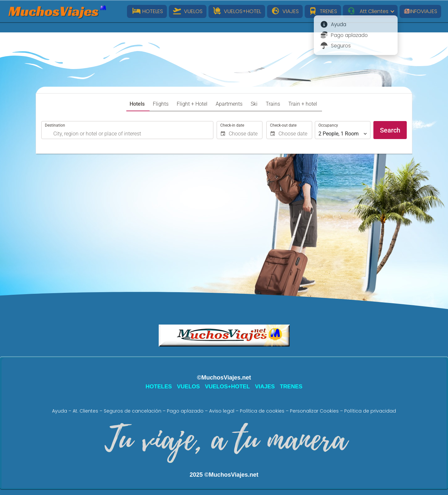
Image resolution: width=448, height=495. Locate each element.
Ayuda (60, 411)
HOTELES (147, 11)
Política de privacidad (370, 411)
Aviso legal (222, 411)
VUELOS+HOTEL (237, 11)
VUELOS (188, 11)
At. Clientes (85, 411)
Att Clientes (368, 11)
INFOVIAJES (420, 11)
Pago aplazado (185, 411)
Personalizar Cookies (314, 411)
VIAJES (285, 11)
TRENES (323, 11)
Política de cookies (262, 411)
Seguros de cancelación (133, 411)
